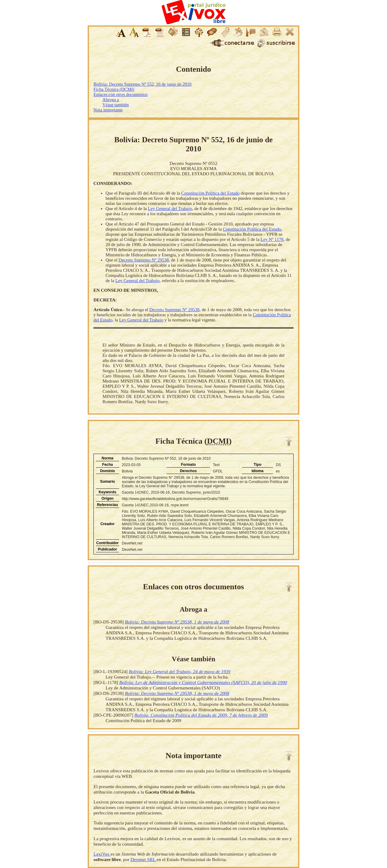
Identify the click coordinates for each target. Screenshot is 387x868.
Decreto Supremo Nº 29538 (144, 260)
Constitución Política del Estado (210, 193)
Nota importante (108, 110)
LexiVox (102, 854)
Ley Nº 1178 (272, 239)
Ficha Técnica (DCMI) (114, 89)
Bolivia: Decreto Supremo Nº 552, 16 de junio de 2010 (142, 84)
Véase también (116, 105)
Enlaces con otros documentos (120, 94)
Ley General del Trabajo (170, 209)
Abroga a (111, 100)
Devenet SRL (144, 859)
